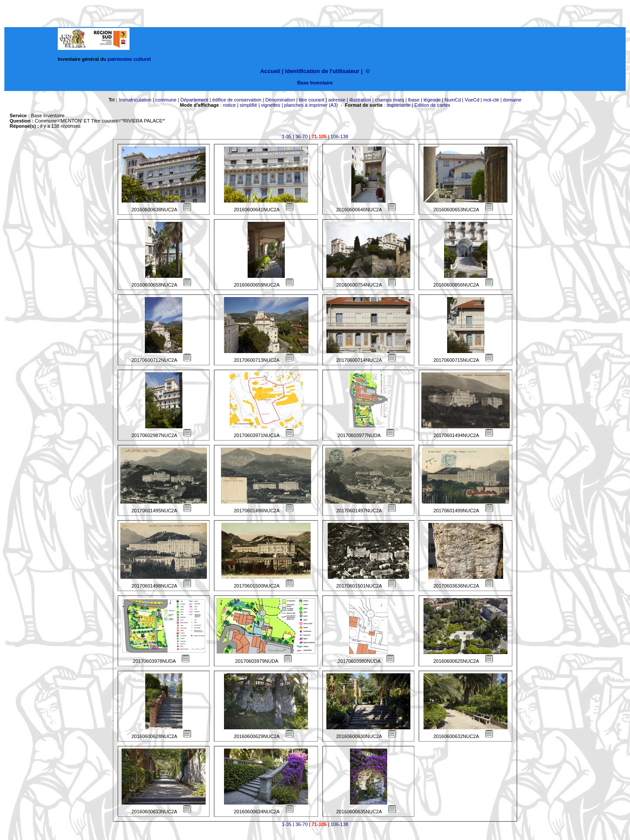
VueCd (472, 100)
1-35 (287, 136)
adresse (337, 100)
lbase (414, 100)
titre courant (311, 100)
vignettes (271, 105)
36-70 (301, 136)
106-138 (339, 136)
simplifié (248, 105)
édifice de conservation (237, 100)
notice (229, 105)
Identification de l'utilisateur (322, 71)
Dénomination (280, 100)
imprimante (399, 105)
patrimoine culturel (129, 59)
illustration (360, 100)
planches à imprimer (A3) (311, 105)
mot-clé (491, 100)
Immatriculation (135, 100)
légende (432, 100)
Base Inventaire (315, 83)
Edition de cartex (432, 105)
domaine (512, 100)
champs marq (390, 100)
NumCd (453, 100)
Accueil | (272, 71)
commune (166, 100)
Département (194, 100)
